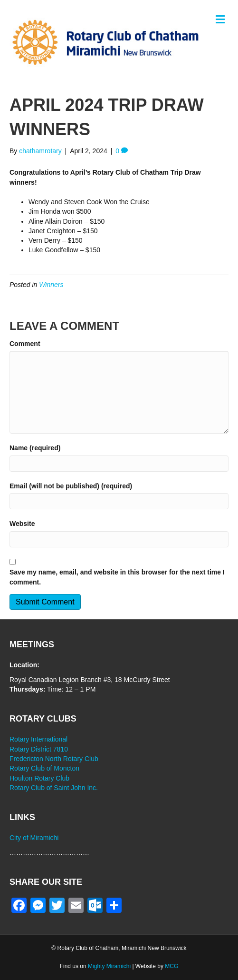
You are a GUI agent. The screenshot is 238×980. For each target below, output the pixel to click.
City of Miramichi (34, 838)
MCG (171, 966)
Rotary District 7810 (39, 749)
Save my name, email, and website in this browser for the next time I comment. (117, 577)
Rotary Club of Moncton (44, 768)
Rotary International (38, 739)
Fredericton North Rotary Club (54, 759)
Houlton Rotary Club (39, 778)
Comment (25, 344)
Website (22, 524)
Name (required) (35, 448)
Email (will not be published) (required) (71, 486)
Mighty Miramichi (109, 966)
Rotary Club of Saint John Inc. (54, 788)
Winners (51, 285)
